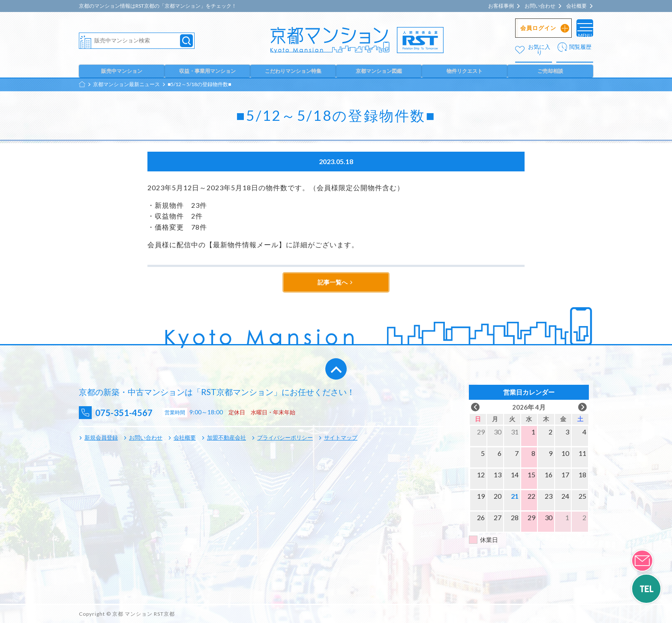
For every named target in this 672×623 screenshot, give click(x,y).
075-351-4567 (131, 412)
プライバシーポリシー (285, 437)
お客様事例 (501, 6)
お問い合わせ (540, 6)
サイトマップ (341, 437)
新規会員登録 (101, 437)
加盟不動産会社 (226, 437)
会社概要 (576, 6)
